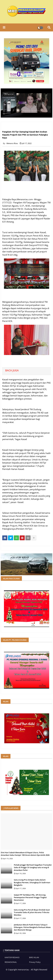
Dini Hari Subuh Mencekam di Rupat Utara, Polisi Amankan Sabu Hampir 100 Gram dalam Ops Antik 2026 (25, 854)
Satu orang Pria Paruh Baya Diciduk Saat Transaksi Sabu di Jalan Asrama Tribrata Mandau (32, 912)
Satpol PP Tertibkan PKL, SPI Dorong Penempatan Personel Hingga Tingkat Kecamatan (30, 897)
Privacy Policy (35, 962)
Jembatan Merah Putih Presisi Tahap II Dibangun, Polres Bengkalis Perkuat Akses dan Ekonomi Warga (32, 927)
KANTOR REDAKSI (12, 957)
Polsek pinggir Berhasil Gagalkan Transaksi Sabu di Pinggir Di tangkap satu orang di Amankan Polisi (33, 867)
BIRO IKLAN (34, 957)
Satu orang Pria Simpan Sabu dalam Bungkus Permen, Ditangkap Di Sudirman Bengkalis (32, 882)
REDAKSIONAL (11, 962)
